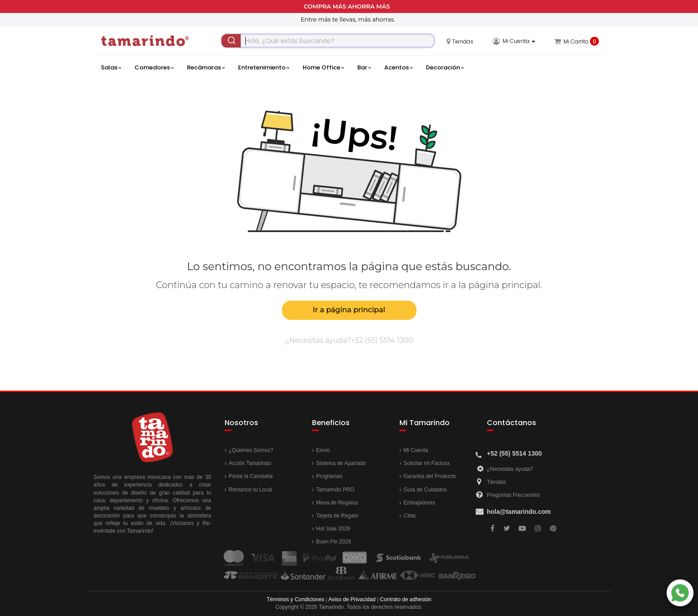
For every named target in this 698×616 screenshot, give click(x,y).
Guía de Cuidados (425, 490)
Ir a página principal (349, 310)
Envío (323, 450)
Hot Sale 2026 (333, 529)
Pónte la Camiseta (251, 476)
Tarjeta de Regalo (337, 516)
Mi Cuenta (416, 450)
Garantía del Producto (430, 476)
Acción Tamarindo (250, 463)
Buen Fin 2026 (334, 542)
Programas (329, 476)
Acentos (398, 68)
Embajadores (419, 503)
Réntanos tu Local (250, 490)
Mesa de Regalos (337, 503)
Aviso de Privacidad (352, 599)
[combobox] (328, 41)
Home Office (323, 68)
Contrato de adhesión (406, 599)
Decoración (445, 68)
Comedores (154, 68)
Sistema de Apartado (341, 463)
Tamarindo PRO (335, 490)
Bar (364, 68)
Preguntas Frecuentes (513, 495)
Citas (410, 516)
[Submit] (231, 41)
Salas (111, 68)
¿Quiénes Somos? (251, 450)
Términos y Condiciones (296, 599)
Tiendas (496, 482)
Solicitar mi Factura (427, 463)
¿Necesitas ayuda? (510, 469)
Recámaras (206, 68)
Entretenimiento (264, 68)
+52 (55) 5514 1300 (382, 340)
